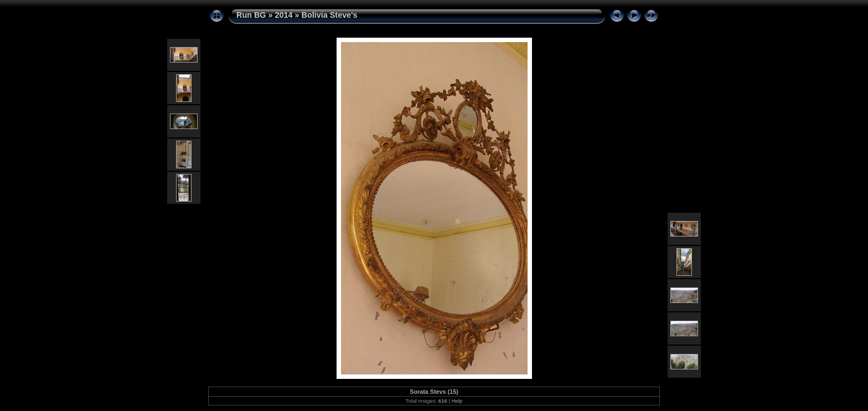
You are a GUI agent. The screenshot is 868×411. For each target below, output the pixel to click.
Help (457, 401)
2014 (284, 15)
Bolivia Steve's (330, 15)
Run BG (251, 15)
